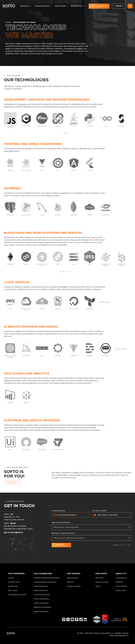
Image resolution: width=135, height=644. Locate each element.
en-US (119, 6)
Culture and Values (74, 586)
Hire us (98, 586)
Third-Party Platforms (42, 595)
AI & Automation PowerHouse (45, 582)
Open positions (73, 578)
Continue (61, 545)
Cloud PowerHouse (41, 586)
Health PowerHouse (41, 603)
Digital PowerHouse (41, 611)
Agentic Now (13, 586)
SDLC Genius (13, 590)
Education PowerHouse (42, 607)
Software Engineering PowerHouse (47, 578)
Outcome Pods (14, 582)
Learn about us (121, 578)
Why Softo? (100, 578)
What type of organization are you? (63, 533)
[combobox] (91, 527)
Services (11, 578)
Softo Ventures (121, 586)
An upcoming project (58, 511)
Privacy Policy (121, 590)
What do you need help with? (61, 522)
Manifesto (120, 582)
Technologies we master (17, 595)
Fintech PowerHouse (41, 599)
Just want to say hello (100, 511)
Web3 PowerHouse (41, 590)
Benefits (70, 582)
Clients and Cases (102, 582)
